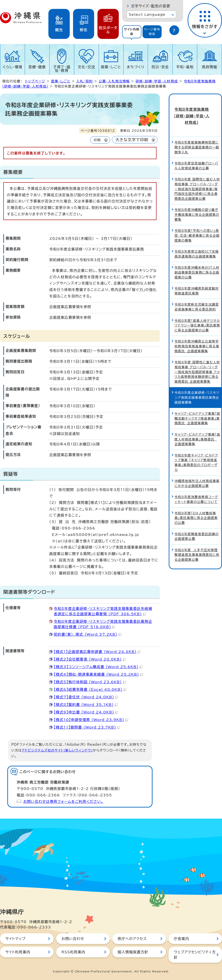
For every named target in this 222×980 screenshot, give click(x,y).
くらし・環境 (13, 67)
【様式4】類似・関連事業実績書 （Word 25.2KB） (98, 674)
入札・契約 (84, 81)
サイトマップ (15, 939)
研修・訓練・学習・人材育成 (157, 81)
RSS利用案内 (73, 952)
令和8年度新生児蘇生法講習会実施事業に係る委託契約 (197, 292)
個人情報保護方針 (133, 952)
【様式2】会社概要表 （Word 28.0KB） (90, 659)
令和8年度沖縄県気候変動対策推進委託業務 (197, 276)
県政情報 (209, 67)
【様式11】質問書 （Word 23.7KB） (87, 727)
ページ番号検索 (152, 32)
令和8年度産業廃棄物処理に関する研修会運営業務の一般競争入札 (197, 132)
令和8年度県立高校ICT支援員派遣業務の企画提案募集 (197, 239)
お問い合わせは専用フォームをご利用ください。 (63, 802)
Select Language (147, 14)
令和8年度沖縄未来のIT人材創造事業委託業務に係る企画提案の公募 (197, 257)
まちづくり (136, 67)
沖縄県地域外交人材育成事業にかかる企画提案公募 (197, 468)
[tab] (132, 32)
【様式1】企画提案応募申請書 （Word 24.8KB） (97, 652)
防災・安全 (160, 67)
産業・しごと (111, 67)
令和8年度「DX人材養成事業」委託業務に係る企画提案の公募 (196, 503)
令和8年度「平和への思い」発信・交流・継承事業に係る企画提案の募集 (197, 220)
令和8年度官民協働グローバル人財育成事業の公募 (196, 150)
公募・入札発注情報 (114, 81)
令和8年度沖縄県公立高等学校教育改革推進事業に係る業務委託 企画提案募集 (197, 331)
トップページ (35, 81)
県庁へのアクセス (132, 939)
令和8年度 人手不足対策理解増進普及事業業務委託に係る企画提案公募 (197, 539)
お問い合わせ (73, 939)
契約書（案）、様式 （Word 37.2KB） (87, 634)
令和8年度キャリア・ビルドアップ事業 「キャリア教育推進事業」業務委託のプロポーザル (196, 447)
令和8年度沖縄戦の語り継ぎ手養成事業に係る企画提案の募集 (197, 199)
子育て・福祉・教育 (62, 69)
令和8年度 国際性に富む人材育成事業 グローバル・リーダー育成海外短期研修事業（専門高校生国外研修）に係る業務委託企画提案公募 (197, 174)
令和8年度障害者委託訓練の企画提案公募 (197, 521)
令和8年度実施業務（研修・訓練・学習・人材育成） (195, 108)
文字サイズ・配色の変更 (151, 6)
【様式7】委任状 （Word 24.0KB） (86, 697)
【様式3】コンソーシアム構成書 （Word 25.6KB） (98, 667)
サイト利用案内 (18, 952)
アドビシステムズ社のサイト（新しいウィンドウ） (57, 750)
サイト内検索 (132, 32)
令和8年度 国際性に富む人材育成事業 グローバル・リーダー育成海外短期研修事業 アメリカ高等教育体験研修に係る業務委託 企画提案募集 (197, 356)
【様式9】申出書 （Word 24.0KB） (86, 712)
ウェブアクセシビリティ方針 (195, 955)
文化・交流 (86, 67)
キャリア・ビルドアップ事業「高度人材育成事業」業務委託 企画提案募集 (197, 424)
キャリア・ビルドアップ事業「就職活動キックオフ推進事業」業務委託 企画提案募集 (197, 403)
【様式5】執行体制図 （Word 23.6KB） (90, 682)
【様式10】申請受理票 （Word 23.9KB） (91, 720)
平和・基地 (185, 67)
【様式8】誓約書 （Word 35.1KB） (86, 705)
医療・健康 (37, 67)
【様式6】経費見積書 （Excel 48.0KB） (90, 689)
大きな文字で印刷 (132, 140)
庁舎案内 (181, 939)
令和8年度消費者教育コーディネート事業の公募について (196, 484)
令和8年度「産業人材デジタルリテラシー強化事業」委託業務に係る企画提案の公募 (197, 310)
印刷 (97, 140)
